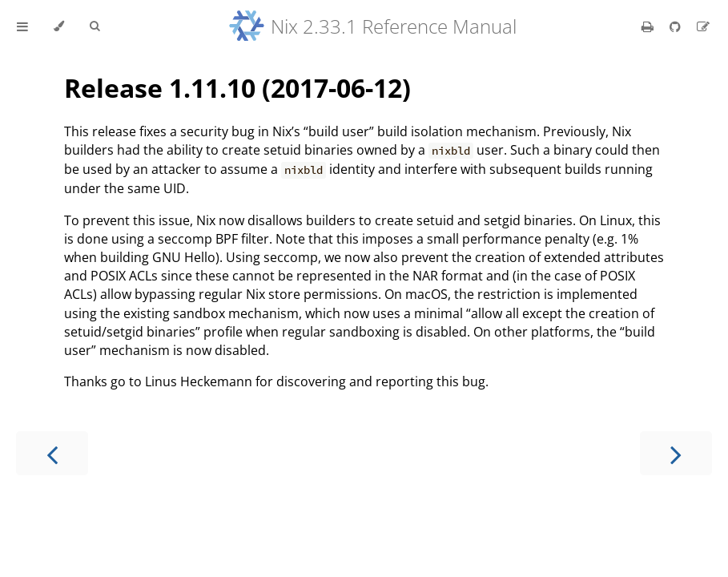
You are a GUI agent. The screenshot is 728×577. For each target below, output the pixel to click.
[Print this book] (649, 26)
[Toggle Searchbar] (95, 26)
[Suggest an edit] (703, 26)
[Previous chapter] (52, 453)
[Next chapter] (676, 453)
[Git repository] (677, 26)
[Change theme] (59, 26)
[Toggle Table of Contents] (22, 26)
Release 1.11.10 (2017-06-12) (237, 88)
